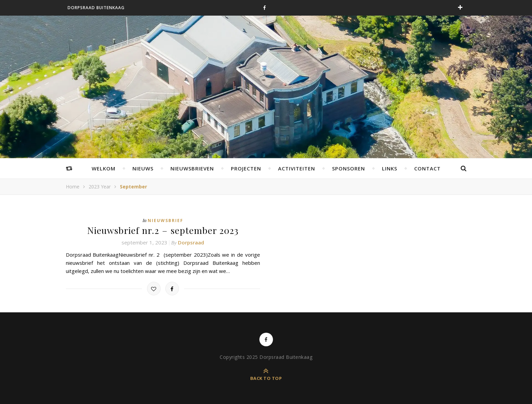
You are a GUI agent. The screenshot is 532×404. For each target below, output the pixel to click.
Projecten (246, 168)
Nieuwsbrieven (192, 168)
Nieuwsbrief (166, 221)
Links (390, 168)
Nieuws (143, 168)
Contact (427, 168)
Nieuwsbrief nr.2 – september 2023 (163, 230)
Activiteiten (297, 168)
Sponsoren (348, 168)
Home (73, 187)
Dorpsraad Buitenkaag (96, 8)
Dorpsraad (191, 242)
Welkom (104, 168)
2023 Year (100, 187)
